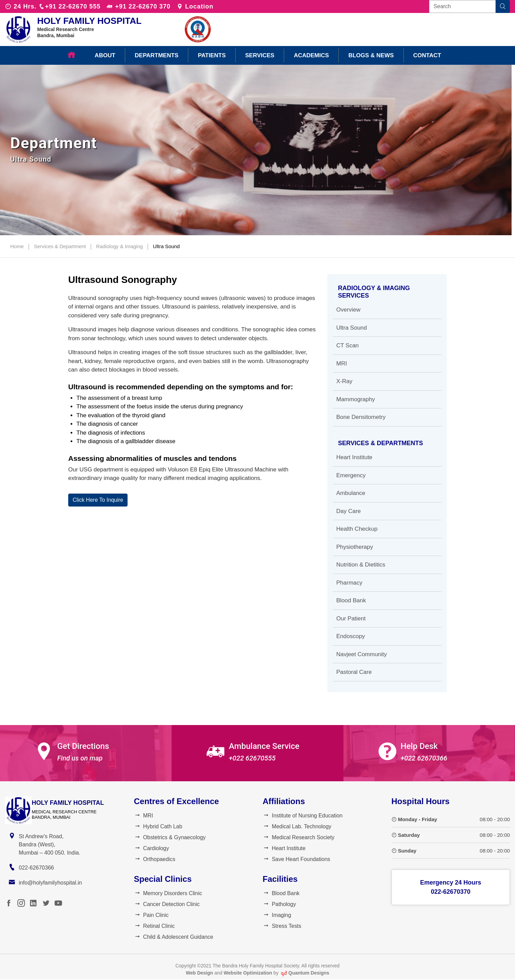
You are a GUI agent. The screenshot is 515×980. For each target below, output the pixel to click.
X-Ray (344, 381)
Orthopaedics (155, 859)
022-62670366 (36, 868)
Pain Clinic (152, 915)
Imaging (277, 915)
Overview (348, 310)
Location (195, 6)
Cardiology (152, 848)
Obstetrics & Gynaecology (170, 837)
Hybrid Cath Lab (158, 826)
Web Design (200, 974)
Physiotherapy (355, 547)
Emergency (351, 475)
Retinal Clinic (154, 926)
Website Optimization (248, 974)
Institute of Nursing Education (303, 816)
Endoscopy (351, 636)
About (105, 55)
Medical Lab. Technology (297, 826)
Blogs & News (371, 55)
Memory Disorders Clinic (168, 894)
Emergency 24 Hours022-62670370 (451, 887)
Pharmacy (349, 583)
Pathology (279, 904)
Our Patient (351, 619)
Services (260, 55)
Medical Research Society (299, 837)
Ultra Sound (168, 246)
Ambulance (351, 493)
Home (17, 246)
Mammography (356, 399)
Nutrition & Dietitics (361, 565)
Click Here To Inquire (98, 500)
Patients (212, 55)
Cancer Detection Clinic (167, 904)
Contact (427, 55)
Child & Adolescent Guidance (174, 937)
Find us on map (80, 758)
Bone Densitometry (361, 417)
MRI (342, 364)
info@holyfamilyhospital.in (50, 883)
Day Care (349, 511)
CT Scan (348, 345)
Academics (311, 55)
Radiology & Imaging (120, 246)
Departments (157, 55)
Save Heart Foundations (297, 859)
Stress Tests (282, 926)
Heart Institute (354, 457)
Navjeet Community (362, 654)
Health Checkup (357, 529)
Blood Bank (351, 600)
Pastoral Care (354, 672)
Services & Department (60, 246)
